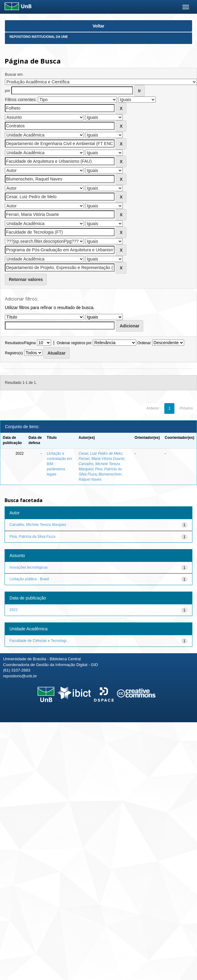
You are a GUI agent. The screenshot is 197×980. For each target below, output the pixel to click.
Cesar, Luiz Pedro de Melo (100, 454)
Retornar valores (26, 279)
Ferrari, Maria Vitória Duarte (101, 459)
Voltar (98, 26)
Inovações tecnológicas (29, 567)
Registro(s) (14, 353)
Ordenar (144, 343)
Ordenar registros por (74, 343)
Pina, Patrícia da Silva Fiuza (32, 537)
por (7, 91)
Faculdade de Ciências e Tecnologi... (39, 641)
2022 (14, 610)
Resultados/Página (20, 343)
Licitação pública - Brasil (29, 579)
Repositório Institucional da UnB (39, 37)
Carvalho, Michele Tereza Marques (38, 525)
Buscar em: (14, 75)
